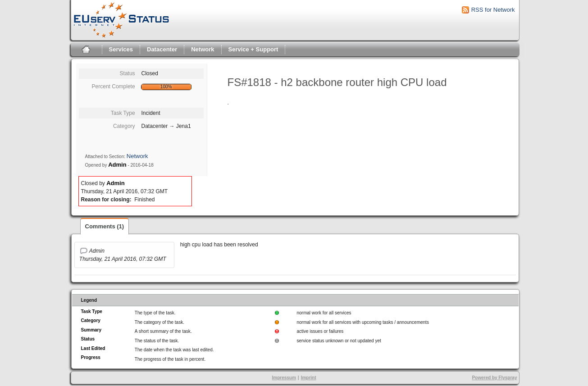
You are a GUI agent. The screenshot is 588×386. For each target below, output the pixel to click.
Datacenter (162, 49)
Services (121, 49)
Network (203, 49)
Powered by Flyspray (494, 378)
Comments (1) (105, 226)
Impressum (284, 378)
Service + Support (253, 49)
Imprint (309, 378)
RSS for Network (493, 10)
